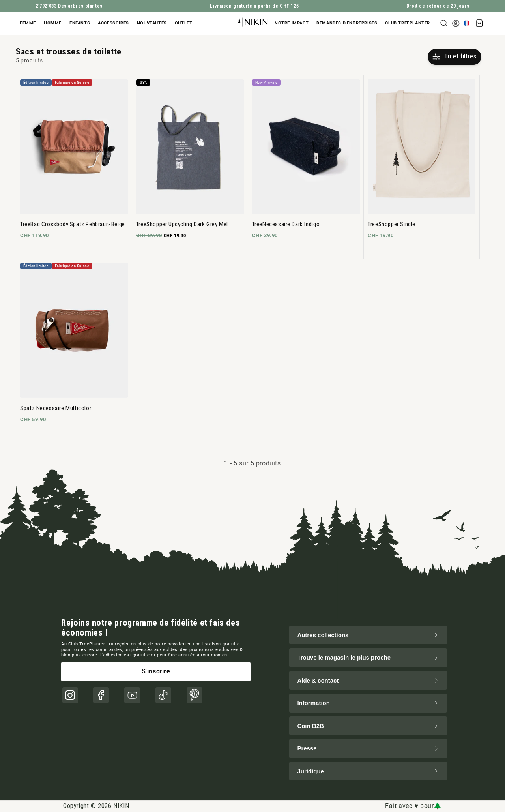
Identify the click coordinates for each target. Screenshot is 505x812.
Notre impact (292, 23)
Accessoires (113, 23)
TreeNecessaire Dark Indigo (286, 224)
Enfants (80, 23)
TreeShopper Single (392, 224)
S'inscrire (156, 671)
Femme (28, 23)
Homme (53, 23)
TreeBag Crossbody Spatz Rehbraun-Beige (73, 224)
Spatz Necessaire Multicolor (56, 408)
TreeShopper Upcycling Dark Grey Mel (182, 224)
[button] (30, 23)
